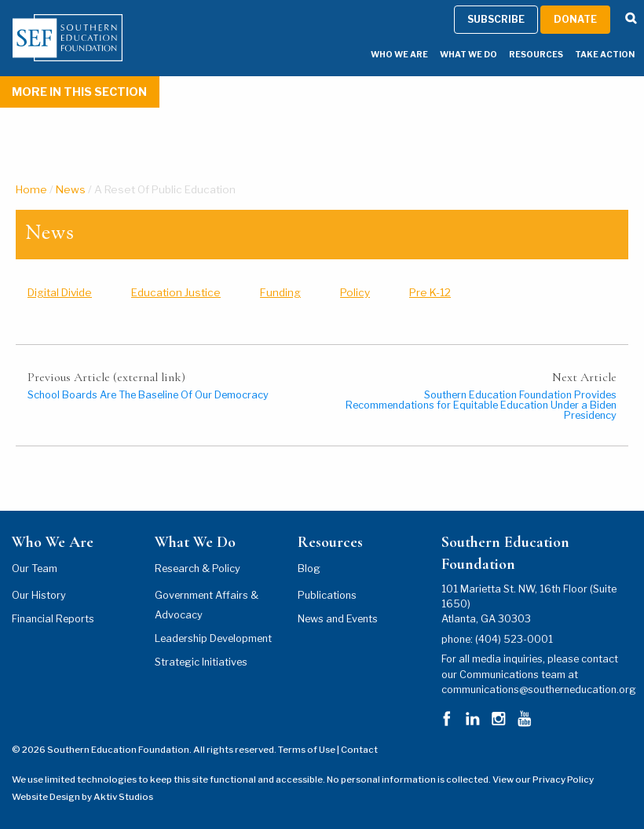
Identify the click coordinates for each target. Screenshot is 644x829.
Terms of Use (307, 750)
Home (31, 189)
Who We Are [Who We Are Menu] (399, 807)
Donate (575, 772)
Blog (309, 569)
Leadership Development (213, 638)
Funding (280, 292)
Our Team (35, 569)
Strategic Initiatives (201, 662)
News (71, 189)
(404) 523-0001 (514, 639)
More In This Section (79, 92)
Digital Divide (60, 292)
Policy (355, 292)
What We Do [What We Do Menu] (468, 807)
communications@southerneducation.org (539, 690)
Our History (39, 595)
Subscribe (496, 772)
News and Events (338, 619)
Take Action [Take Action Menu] (605, 807)
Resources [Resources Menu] (536, 807)
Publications (327, 595)
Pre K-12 (430, 292)
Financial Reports (53, 619)
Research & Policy (198, 569)
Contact (359, 750)
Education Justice (176, 292)
